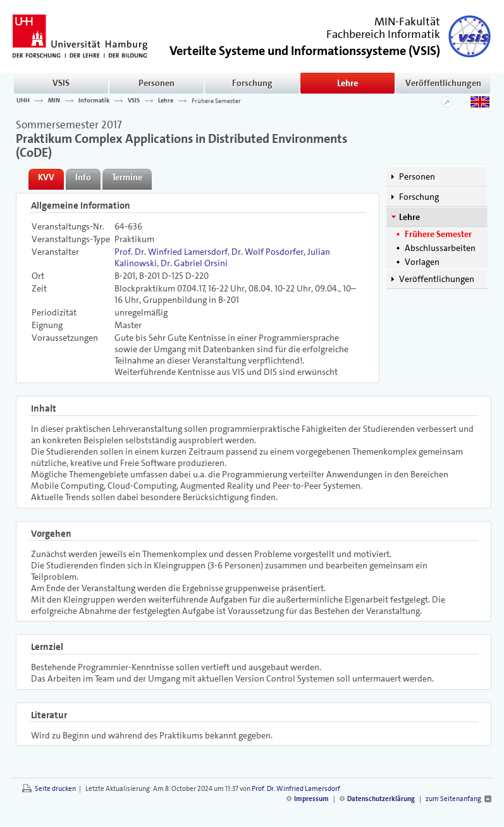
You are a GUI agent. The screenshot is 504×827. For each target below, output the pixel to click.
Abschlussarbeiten (440, 248)
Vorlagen (422, 262)
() (305, 50)
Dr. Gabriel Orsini (194, 263)
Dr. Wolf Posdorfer (267, 252)
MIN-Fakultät (407, 21)
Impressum (311, 799)
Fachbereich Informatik (383, 34)
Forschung (252, 83)
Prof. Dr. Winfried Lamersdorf (171, 252)
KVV (46, 177)
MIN (54, 101)
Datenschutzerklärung (381, 799)
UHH (23, 101)
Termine (127, 177)
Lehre (347, 83)
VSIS (61, 83)
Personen (157, 83)
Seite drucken (55, 789)
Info (83, 177)
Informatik (94, 101)
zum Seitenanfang (453, 799)
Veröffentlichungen (443, 83)
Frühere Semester (216, 101)
